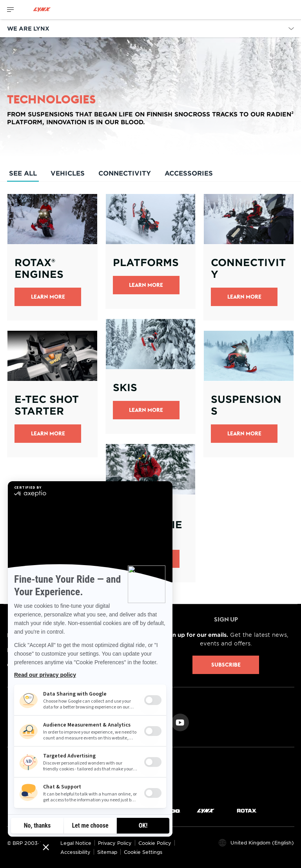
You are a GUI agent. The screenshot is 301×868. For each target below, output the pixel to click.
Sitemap (107, 852)
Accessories (189, 173)
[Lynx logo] (42, 10)
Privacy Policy (115, 843)
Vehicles (68, 173)
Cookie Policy (155, 843)
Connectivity (125, 173)
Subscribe (226, 665)
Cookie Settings (143, 852)
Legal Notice (76, 843)
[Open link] (52, 257)
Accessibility (75, 852)
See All (23, 175)
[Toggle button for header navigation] (11, 10)
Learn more (146, 410)
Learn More (48, 297)
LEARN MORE (244, 297)
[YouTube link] (180, 722)
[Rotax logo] (247, 810)
